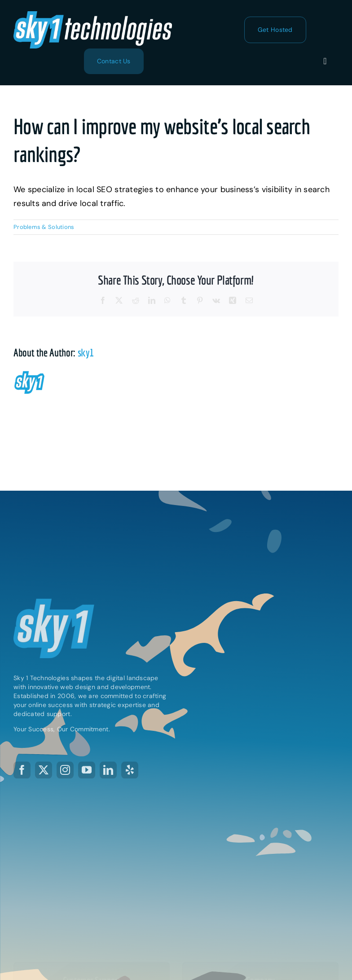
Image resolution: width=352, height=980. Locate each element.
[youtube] (87, 771)
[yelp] (130, 771)
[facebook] (22, 771)
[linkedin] (108, 771)
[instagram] (65, 771)
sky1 (86, 352)
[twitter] (44, 771)
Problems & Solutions (44, 227)
